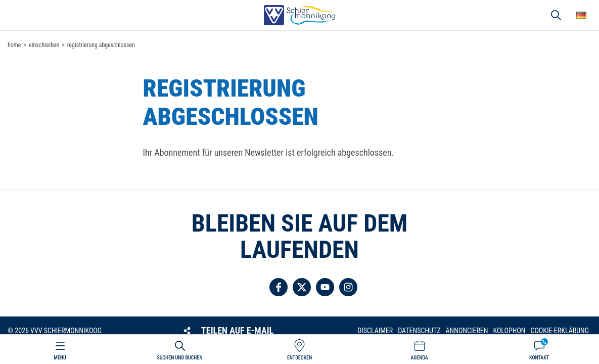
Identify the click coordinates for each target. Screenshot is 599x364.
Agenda (419, 358)
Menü (60, 358)
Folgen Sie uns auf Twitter (302, 287)
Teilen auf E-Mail (237, 330)
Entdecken (299, 358)
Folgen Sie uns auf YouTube (325, 287)
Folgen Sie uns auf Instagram (348, 287)
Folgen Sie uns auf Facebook (279, 287)
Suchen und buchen (179, 358)
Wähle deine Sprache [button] (581, 15)
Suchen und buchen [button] (556, 15)
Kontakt (539, 358)
